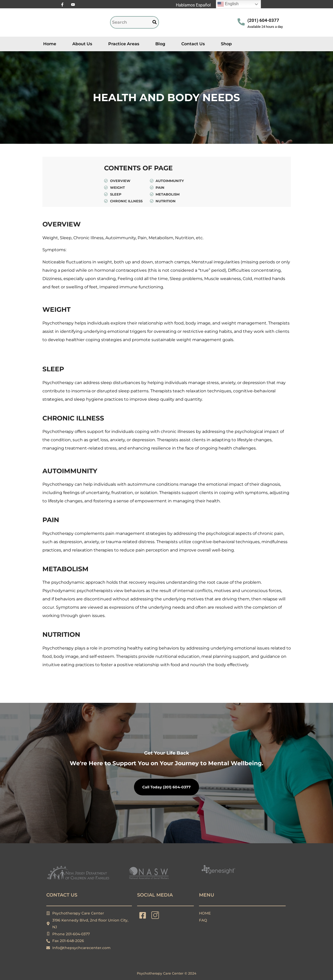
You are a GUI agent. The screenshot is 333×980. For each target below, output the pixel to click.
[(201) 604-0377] (241, 22)
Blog (160, 44)
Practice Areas (124, 44)
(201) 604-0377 (263, 20)
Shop (226, 44)
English (228, 4)
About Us (82, 44)
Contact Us (193, 44)
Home (50, 44)
